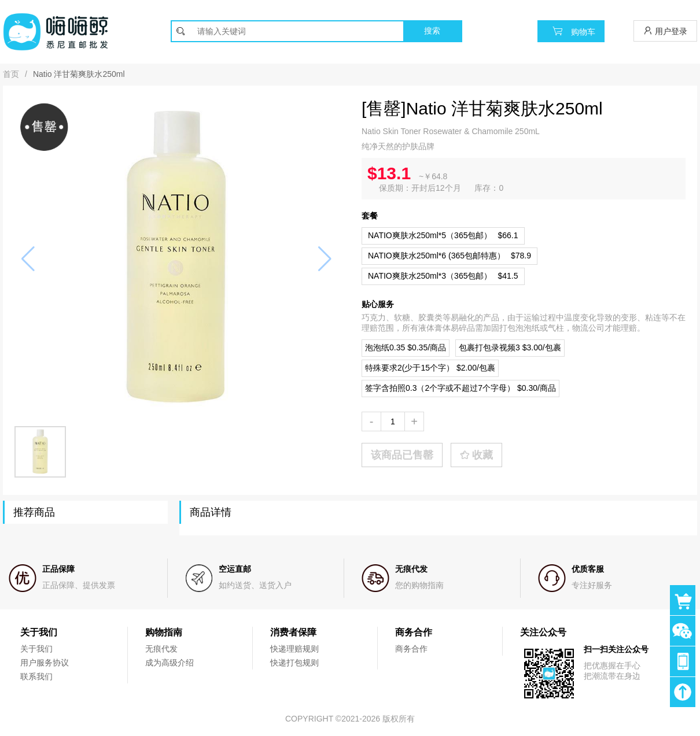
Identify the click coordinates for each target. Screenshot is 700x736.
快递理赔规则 (294, 649)
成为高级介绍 (170, 663)
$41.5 (443, 276)
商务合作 (411, 649)
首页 (11, 74)
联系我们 (36, 676)
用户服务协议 (45, 663)
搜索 (432, 31)
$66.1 (443, 235)
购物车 (571, 31)
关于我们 (36, 649)
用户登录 (665, 31)
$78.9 (450, 256)
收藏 (476, 455)
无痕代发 (161, 649)
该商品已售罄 (402, 455)
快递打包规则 (294, 663)
